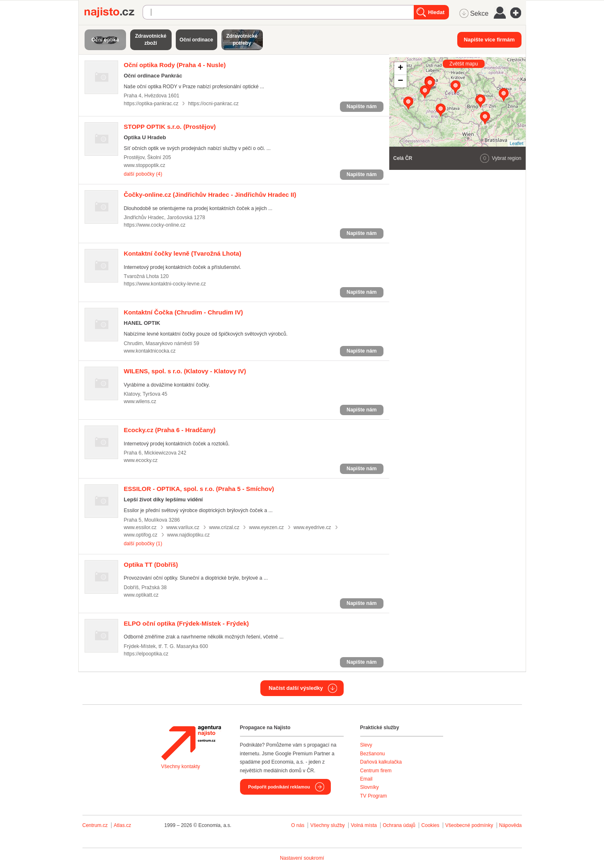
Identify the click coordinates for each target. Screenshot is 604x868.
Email (366, 779)
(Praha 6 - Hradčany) (170, 430)
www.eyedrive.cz (312, 527)
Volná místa (364, 825)
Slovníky (370, 787)
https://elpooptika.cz (146, 654)
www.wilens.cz (140, 401)
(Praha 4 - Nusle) (175, 65)
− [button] (400, 81)
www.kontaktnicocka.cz (150, 351)
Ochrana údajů (399, 825)
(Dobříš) (151, 565)
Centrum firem (376, 771)
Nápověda (511, 825)
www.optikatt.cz (141, 595)
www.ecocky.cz (141, 460)
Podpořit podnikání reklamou (279, 787)
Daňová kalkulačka (381, 762)
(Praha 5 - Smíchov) (199, 489)
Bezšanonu (373, 754)
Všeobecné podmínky (469, 825)
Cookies (430, 825)
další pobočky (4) (143, 174)
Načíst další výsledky (296, 688)
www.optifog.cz (141, 535)
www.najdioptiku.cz (188, 535)
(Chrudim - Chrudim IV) (184, 312)
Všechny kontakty (181, 766)
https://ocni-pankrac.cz (213, 104)
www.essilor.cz (140, 527)
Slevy (366, 745)
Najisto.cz (114, 12)
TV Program (374, 796)
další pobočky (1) (143, 544)
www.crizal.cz (224, 527)
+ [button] (400, 68)
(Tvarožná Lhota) (183, 253)
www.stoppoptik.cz (145, 165)
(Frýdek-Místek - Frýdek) (187, 623)
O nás (298, 825)
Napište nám (361, 106)
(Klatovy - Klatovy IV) (185, 371)
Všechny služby (328, 825)
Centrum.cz (95, 825)
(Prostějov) (170, 127)
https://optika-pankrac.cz (151, 104)
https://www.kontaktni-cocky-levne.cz (165, 284)
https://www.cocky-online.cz (155, 225)
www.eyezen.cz (267, 527)
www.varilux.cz (183, 527)
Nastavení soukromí (302, 858)
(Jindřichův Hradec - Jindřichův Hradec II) (210, 195)
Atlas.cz (122, 825)
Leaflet (516, 143)
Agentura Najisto (191, 743)
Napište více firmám (489, 40)
